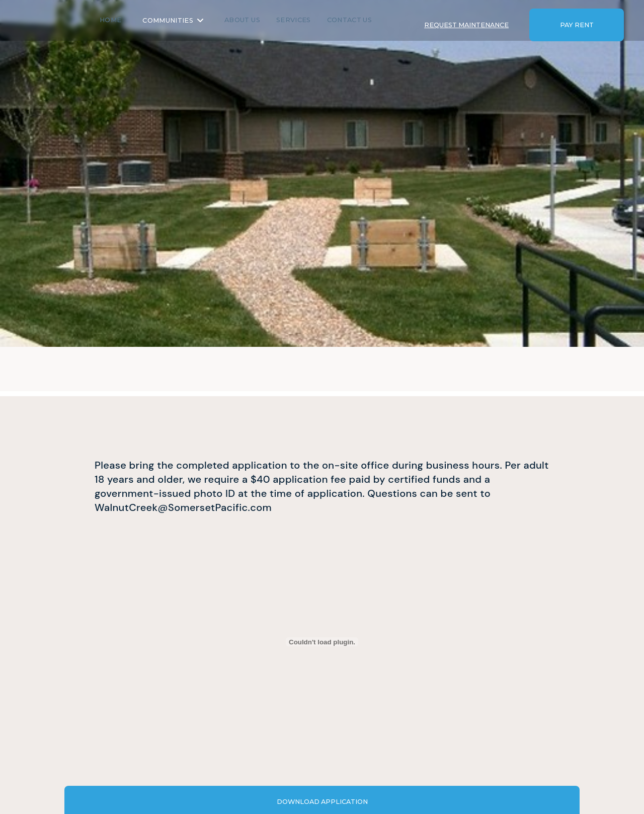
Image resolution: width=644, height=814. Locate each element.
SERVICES (310, 19)
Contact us (366, 19)
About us (258, 19)
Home (127, 19)
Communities (184, 20)
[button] (189, 20)
